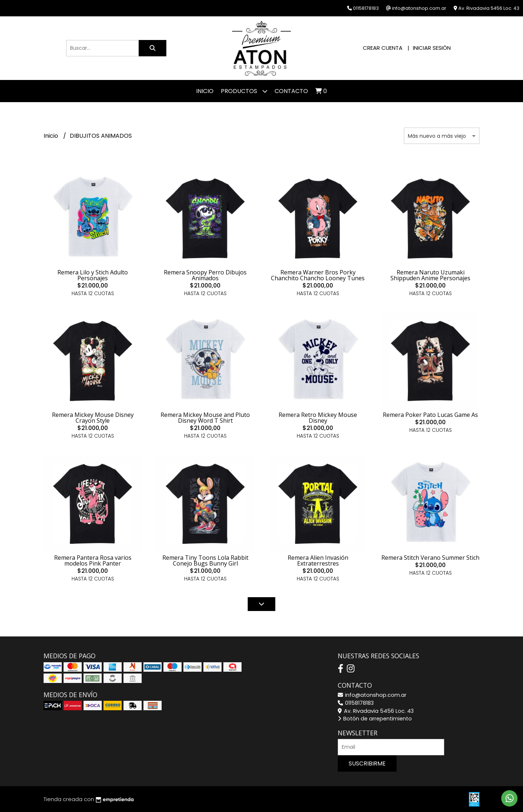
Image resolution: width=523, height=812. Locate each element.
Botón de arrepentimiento (375, 719)
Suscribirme (367, 763)
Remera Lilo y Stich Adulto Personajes (93, 275)
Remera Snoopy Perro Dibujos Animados (205, 275)
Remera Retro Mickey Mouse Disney (318, 418)
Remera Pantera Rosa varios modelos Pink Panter (93, 560)
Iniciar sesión (432, 48)
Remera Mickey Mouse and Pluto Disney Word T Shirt (205, 418)
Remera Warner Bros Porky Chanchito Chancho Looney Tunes (318, 275)
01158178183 (356, 703)
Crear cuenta (383, 48)
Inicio (205, 91)
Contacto (291, 91)
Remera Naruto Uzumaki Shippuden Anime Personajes (430, 275)
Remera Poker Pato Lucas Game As (430, 415)
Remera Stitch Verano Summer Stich (430, 558)
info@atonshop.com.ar (372, 695)
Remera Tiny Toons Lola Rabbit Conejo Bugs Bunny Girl (205, 560)
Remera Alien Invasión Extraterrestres (318, 560)
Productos (244, 91)
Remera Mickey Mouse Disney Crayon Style (93, 418)
